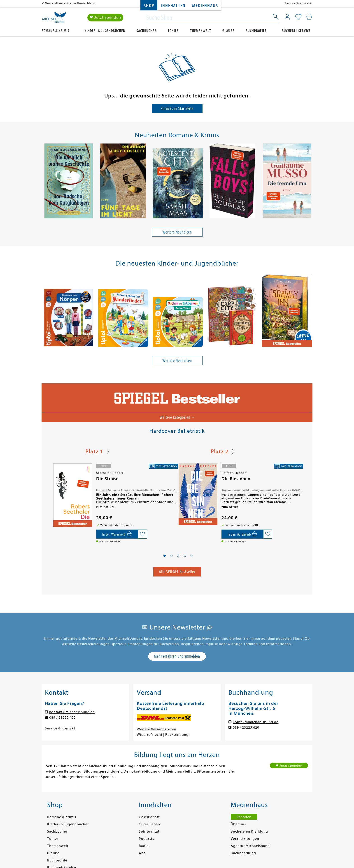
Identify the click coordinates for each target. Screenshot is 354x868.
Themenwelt (201, 31)
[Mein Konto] (287, 17)
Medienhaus (205, 6)
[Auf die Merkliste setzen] (142, 534)
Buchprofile (256, 31)
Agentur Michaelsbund (250, 846)
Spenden (244, 817)
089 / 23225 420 (246, 728)
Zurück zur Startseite (177, 108)
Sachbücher (146, 31)
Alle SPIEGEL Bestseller (177, 572)
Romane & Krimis (55, 31)
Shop (149, 6)
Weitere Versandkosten (157, 729)
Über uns (238, 824)
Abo (142, 853)
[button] (165, 556)
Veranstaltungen (245, 839)
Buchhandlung (243, 853)
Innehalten (173, 6)
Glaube (228, 31)
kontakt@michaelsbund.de (72, 712)
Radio (144, 846)
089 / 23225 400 (62, 718)
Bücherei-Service (296, 31)
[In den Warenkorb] (117, 534)
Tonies (173, 31)
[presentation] (44, 182)
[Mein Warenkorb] (309, 17)
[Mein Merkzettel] (298, 17)
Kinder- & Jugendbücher (105, 31)
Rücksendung (177, 735)
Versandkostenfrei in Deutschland (70, 3)
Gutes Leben (149, 824)
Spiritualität (149, 832)
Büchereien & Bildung (249, 832)
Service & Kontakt (298, 3)
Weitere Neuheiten (177, 232)
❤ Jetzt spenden (105, 18)
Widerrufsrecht (150, 735)
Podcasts (146, 839)
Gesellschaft (149, 817)
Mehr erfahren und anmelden (177, 656)
